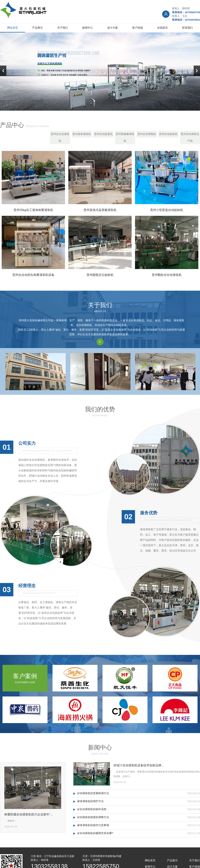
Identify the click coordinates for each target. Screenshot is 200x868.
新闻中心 (100, 747)
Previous (3, 71)
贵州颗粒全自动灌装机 (167, 275)
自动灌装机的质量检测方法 (93, 793)
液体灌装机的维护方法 (90, 801)
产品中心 (12, 125)
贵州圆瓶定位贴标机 (100, 275)
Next (197, 71)
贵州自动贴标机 (168, 134)
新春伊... (10, 821)
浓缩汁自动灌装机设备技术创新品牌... (139, 765)
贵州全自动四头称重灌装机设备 (33, 275)
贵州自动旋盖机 (103, 134)
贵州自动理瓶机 (147, 134)
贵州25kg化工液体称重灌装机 (33, 210)
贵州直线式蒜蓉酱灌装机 (100, 210)
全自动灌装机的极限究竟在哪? (95, 833)
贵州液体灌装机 (82, 134)
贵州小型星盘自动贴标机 (167, 210)
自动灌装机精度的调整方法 (93, 817)
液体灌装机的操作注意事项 (93, 825)
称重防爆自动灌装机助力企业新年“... (29, 814)
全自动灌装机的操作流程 (92, 809)
